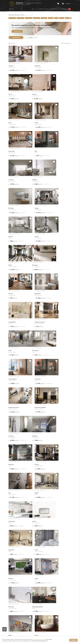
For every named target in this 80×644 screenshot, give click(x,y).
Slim (32, 123)
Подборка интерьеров (46, 627)
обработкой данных (38, 639)
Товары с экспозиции (29, 618)
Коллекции (17, 37)
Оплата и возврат (45, 618)
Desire (54, 464)
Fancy (32, 408)
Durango (12, 208)
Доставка (43, 608)
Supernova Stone (15, 294)
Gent (32, 94)
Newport (12, 322)
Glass (32, 493)
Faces (53, 379)
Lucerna (54, 123)
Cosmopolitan (14, 493)
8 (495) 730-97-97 (64, 608)
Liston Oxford (35, 265)
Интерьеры (26, 620)
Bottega (33, 151)
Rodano (12, 408)
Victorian (54, 408)
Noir (11, 351)
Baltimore (55, 208)
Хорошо (73, 640)
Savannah (13, 123)
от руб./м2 (15, 70)
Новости (12, 611)
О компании (13, 608)
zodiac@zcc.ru (64, 623)
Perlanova (13, 265)
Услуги (43, 604)
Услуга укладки (44, 615)
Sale (24, 615)
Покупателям (28, 604)
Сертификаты (27, 611)
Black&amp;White (15, 436)
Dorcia (11, 94)
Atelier (54, 493)
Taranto (12, 66)
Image (54, 151)
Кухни (25, 622)
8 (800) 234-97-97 (64, 611)
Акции (25, 613)
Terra (53, 66)
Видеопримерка (45, 620)
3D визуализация (45, 613)
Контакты (61, 604)
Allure (53, 180)
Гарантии (26, 608)
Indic (53, 237)
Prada (33, 180)
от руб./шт (35, 127)
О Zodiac (12, 604)
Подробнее (18, 31)
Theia (11, 464)
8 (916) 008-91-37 (64, 620)
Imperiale (33, 379)
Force (53, 436)
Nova (32, 436)
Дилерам (12, 615)
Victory (54, 322)
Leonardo (55, 265)
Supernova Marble (36, 294)
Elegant (12, 151)
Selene (12, 180)
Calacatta (55, 351)
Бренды (12, 613)
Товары (32, 38)
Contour (54, 294)
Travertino (34, 464)
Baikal (32, 351)
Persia (11, 379)
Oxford (33, 208)
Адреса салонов (65, 625)
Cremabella (13, 237)
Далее (19, 504)
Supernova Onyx (36, 237)
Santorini (33, 66)
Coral (53, 94)
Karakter (33, 322)
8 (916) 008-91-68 (64, 615)
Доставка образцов (46, 611)
